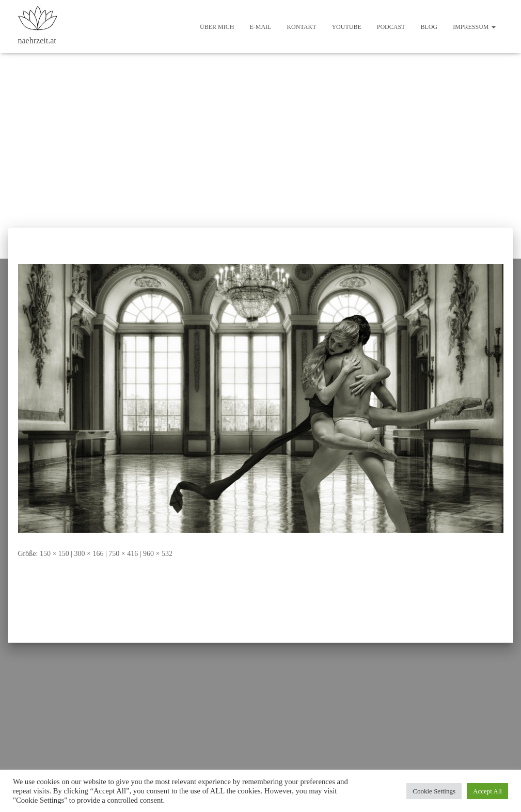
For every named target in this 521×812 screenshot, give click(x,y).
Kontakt (301, 27)
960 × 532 (158, 554)
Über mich (217, 27)
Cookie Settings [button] (434, 791)
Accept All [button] (487, 791)
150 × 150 (54, 554)
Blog (429, 27)
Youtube (346, 27)
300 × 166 (89, 554)
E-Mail (260, 27)
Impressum (474, 27)
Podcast (391, 27)
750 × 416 (123, 554)
